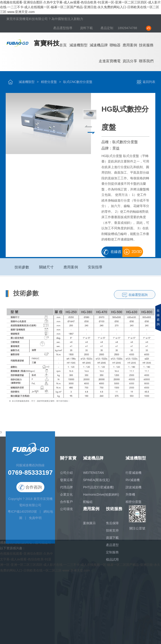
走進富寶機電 (110, 61)
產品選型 (112, 547)
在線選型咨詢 (138, 297)
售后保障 (112, 526)
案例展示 (89, 526)
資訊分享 (130, 61)
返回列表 (146, 82)
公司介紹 (66, 475)
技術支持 (112, 533)
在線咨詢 (116, 253)
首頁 (63, 45)
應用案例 (130, 45)
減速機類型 (78, 45)
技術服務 (146, 45)
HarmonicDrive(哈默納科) (101, 497)
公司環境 (66, 511)
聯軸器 (115, 45)
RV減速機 (132, 482)
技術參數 (22, 269)
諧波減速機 (133, 489)
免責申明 (35, 520)
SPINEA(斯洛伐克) (96, 482)
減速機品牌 (99, 45)
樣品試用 (112, 562)
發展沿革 (66, 482)
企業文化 (66, 497)
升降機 (130, 497)
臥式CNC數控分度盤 (78, 82)
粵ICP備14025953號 (22, 514)
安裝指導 (95, 269)
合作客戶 (66, 504)
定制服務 (112, 555)
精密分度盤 (49, 82)
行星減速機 (133, 475)
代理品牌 (66, 489)
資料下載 (87, 28)
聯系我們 (146, 61)
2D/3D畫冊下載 (134, 253)
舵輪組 (88, 504)
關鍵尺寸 (46, 269)
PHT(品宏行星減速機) (98, 489)
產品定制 (107, 28)
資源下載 (112, 540)
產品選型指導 (63, 28)
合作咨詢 (30, 490)
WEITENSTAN (93, 475)
